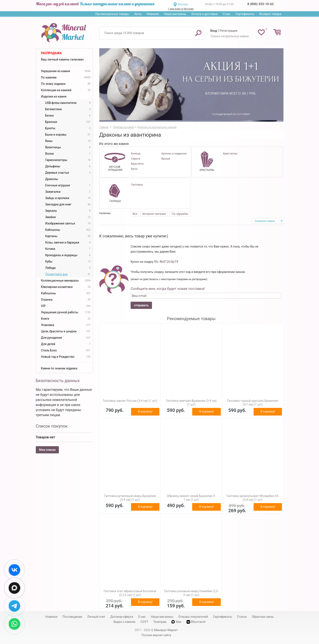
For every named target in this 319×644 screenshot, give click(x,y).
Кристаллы (230, 153)
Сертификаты (245, 14)
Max (176, 622)
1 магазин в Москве (181, 9)
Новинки (153, 14)
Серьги (136, 159)
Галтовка (137, 185)
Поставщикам (72, 617)
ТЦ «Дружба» (180, 214)
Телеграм (160, 622)
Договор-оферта (122, 617)
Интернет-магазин (154, 214)
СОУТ (144, 622)
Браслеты (137, 164)
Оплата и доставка (204, 14)
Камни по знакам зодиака (59, 368)
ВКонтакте (196, 622)
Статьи (242, 617)
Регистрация (228, 31)
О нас (226, 14)
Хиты (138, 14)
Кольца (136, 153)
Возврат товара (270, 14)
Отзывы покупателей (193, 617)
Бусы (134, 169)
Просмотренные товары (112, 14)
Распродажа (51, 53)
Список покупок (52, 426)
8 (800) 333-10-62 (261, 4)
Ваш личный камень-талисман (62, 59)
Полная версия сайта (156, 635)
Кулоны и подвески (174, 153)
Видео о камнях (124, 622)
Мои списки (47, 450)
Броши (166, 159)
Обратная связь (263, 617)
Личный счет (96, 617)
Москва (183, 4)
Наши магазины (175, 14)
